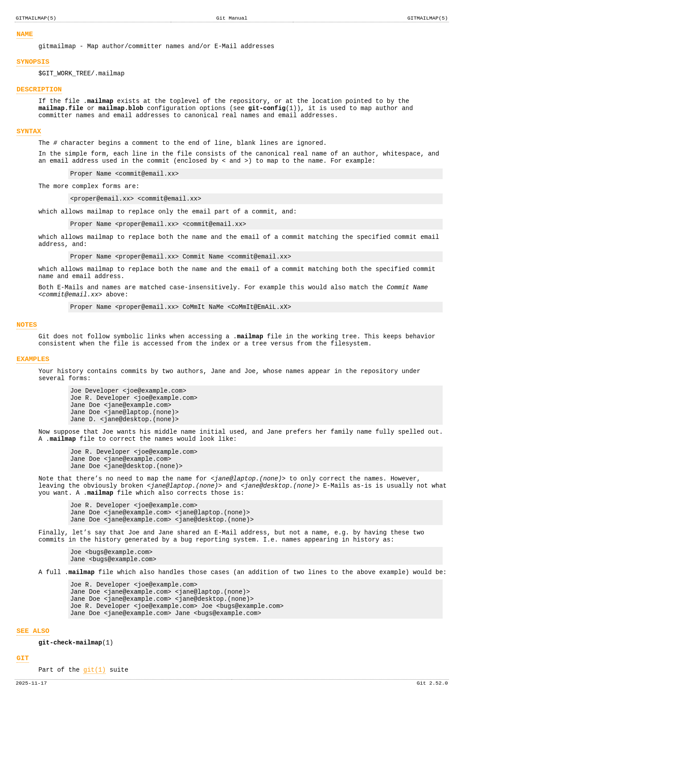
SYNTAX (29, 143)
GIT (23, 738)
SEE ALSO (33, 708)
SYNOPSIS (33, 66)
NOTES (27, 359)
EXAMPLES (33, 398)
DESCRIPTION (39, 96)
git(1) (95, 751)
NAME (25, 35)
